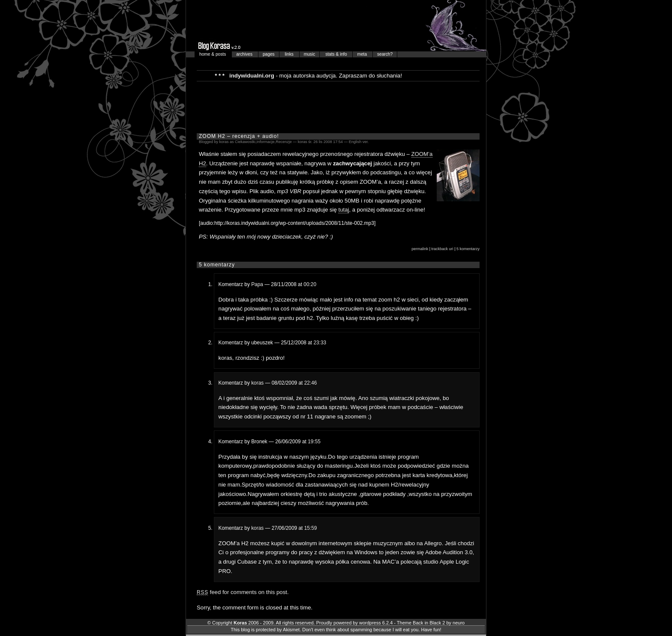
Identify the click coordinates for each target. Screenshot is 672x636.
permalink (420, 249)
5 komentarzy (468, 249)
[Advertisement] (338, 107)
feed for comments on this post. (243, 592)
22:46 (311, 383)
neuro (459, 623)
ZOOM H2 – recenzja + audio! (239, 136)
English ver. (359, 142)
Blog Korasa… (336, 26)
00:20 (310, 284)
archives (245, 54)
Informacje (266, 142)
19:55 (314, 442)
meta (362, 54)
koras (257, 383)
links (290, 54)
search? (385, 54)
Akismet (291, 630)
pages (269, 54)
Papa (257, 284)
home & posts (213, 54)
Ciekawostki (245, 142)
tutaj (343, 210)
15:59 (311, 528)
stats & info (337, 54)
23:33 (320, 343)
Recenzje (284, 142)
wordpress (370, 623)
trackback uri (442, 249)
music (310, 54)
